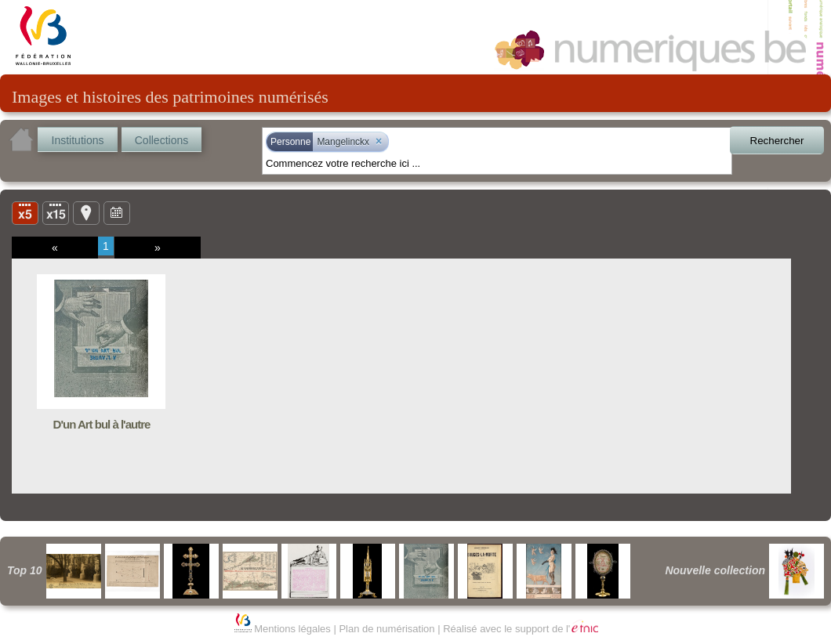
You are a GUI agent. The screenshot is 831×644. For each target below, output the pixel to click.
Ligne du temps (117, 212)
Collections (161, 140)
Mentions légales (292, 629)
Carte (86, 212)
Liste (56, 212)
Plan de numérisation (386, 629)
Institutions (78, 140)
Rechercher (777, 141)
